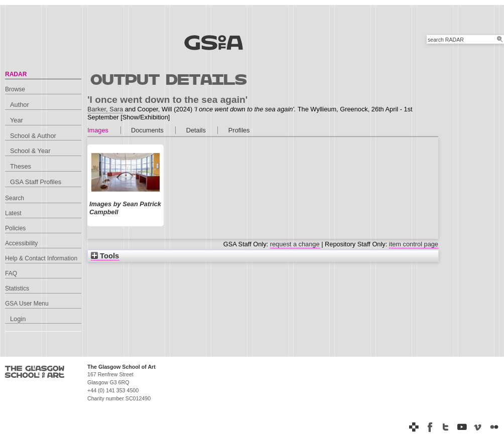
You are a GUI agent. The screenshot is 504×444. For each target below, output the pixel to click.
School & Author (33, 136)
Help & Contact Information (41, 258)
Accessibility (21, 243)
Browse (15, 89)
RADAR (16, 74)
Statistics (17, 288)
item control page (414, 244)
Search (15, 198)
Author (20, 105)
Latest (13, 213)
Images (98, 130)
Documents (147, 130)
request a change (295, 244)
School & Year (30, 151)
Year (17, 120)
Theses (21, 166)
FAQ (11, 273)
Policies (15, 228)
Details (196, 130)
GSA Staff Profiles (36, 182)
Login (18, 319)
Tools (105, 256)
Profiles (239, 130)
